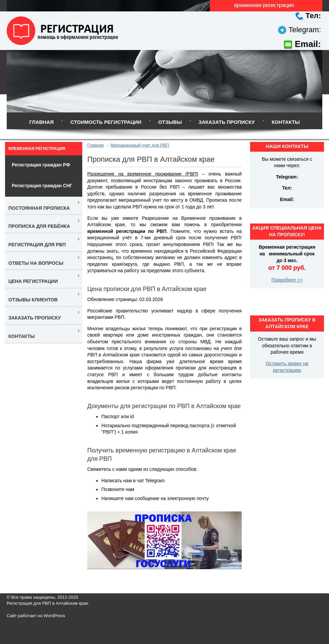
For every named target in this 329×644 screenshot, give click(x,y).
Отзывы (170, 122)
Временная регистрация (37, 149)
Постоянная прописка (39, 208)
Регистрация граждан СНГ (42, 186)
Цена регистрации (33, 281)
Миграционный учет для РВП (140, 145)
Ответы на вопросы (36, 263)
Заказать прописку (227, 122)
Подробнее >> (287, 280)
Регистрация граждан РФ (41, 165)
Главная (41, 122)
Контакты (286, 122)
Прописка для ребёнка (39, 226)
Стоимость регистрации (106, 122)
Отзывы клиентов (33, 300)
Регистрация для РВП (37, 245)
